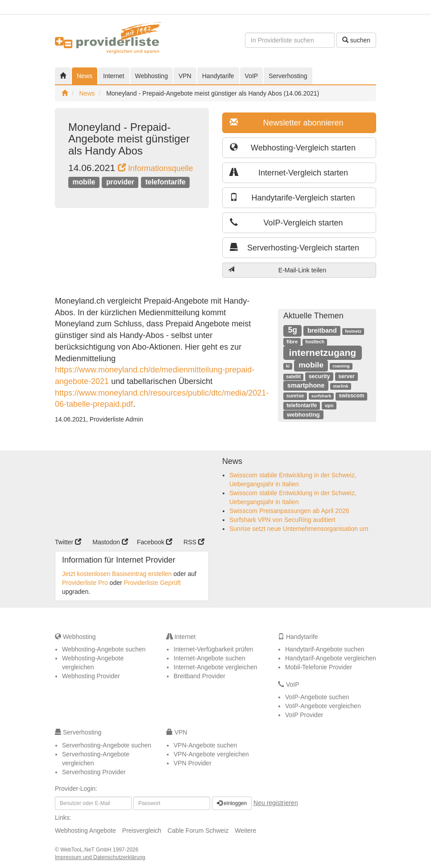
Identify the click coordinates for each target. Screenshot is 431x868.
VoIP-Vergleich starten (286, 223)
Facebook (155, 542)
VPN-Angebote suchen (205, 745)
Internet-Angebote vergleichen (215, 667)
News (85, 76)
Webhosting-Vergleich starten (293, 148)
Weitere (245, 830)
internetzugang (323, 353)
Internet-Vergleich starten (289, 173)
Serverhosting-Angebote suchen (107, 745)
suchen (356, 40)
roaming (341, 366)
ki (288, 366)
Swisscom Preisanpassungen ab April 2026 (289, 511)
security (319, 376)
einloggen (232, 803)
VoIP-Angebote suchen (317, 697)
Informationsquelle (155, 168)
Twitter (68, 542)
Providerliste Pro (85, 583)
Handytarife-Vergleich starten (292, 198)
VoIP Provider (304, 715)
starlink (341, 386)
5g (293, 330)
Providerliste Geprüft (153, 583)
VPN (185, 76)
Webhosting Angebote (85, 830)
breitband (322, 330)
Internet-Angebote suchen (209, 658)
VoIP (252, 76)
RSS (194, 542)
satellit (293, 377)
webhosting (303, 415)
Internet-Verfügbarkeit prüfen (213, 649)
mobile (84, 182)
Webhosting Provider (91, 676)
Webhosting (152, 76)
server (346, 376)
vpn (329, 405)
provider (120, 182)
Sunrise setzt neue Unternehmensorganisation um (299, 529)
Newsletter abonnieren (287, 123)
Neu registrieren (276, 803)
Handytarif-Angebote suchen (325, 649)
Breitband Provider (199, 676)
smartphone (306, 385)
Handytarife (218, 76)
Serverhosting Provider (94, 772)
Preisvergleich (142, 830)
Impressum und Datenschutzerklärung (100, 857)
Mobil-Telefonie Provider (319, 667)
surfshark (321, 396)
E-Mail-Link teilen (277, 270)
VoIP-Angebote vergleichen (323, 706)
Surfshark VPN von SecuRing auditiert (282, 520)
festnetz (353, 331)
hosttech (315, 342)
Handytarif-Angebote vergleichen (331, 658)
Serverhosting (288, 76)
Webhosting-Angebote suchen (104, 649)
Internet (114, 76)
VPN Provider (193, 763)
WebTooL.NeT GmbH (87, 850)
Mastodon (110, 542)
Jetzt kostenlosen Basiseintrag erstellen (117, 574)
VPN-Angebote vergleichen (211, 754)
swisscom (351, 396)
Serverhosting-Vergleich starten (294, 248)
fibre (292, 341)
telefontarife (166, 182)
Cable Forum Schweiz (198, 830)
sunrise (295, 396)
